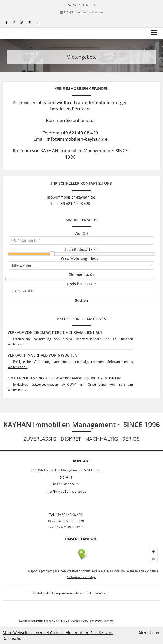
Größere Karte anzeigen (81, 577)
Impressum (64, 593)
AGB (50, 593)
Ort (81, 233)
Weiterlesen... (18, 344)
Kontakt (38, 593)
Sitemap (101, 593)
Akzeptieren (149, 633)
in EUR (81, 284)
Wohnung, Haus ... (82, 258)
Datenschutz (84, 593)
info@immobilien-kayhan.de (83, 12)
